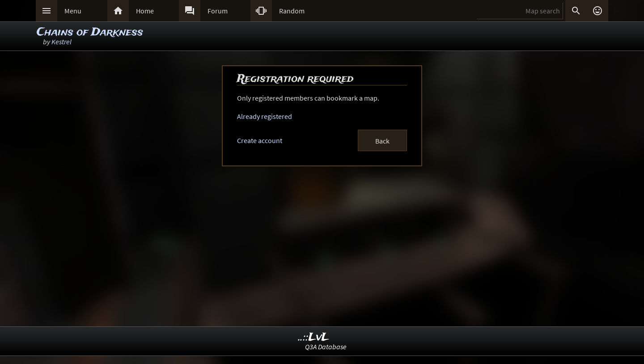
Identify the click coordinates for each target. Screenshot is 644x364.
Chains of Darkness (90, 32)
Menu (73, 11)
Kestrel (61, 42)
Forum (218, 11)
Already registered (265, 116)
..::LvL (314, 337)
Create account (260, 140)
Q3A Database (326, 347)
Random (292, 11)
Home (145, 11)
